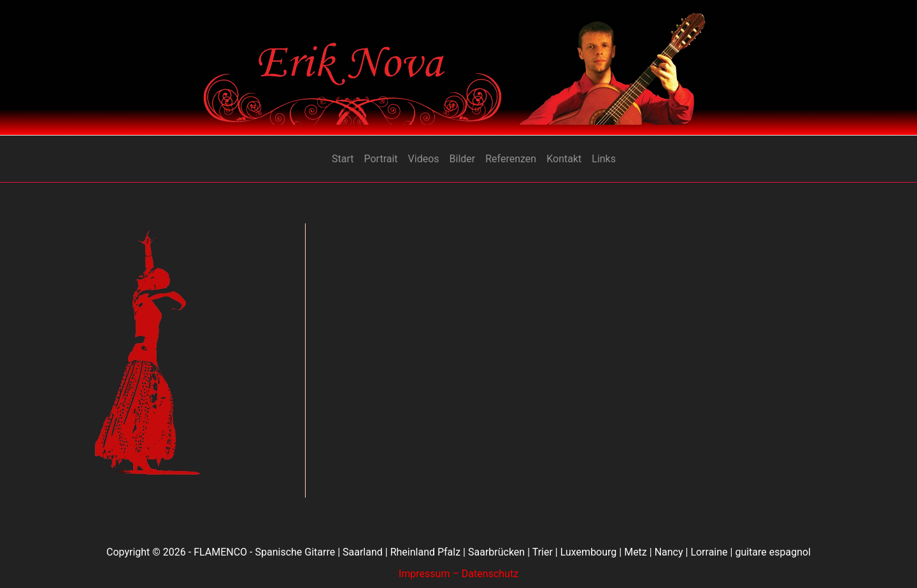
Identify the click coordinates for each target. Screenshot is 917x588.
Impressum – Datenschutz (458, 574)
